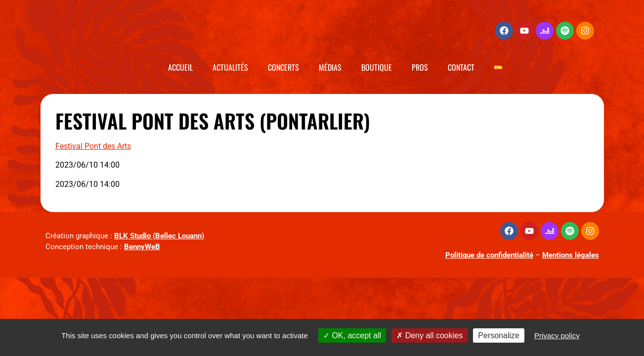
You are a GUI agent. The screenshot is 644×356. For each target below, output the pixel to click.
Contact (461, 67)
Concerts (283, 67)
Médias (330, 67)
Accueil (180, 67)
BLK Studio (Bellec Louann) (159, 236)
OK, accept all (352, 335)
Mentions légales (571, 255)
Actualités (230, 67)
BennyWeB (142, 247)
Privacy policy (557, 335)
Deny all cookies (429, 335)
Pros (420, 67)
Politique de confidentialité (489, 255)
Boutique (377, 67)
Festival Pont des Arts (93, 146)
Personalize (499, 335)
